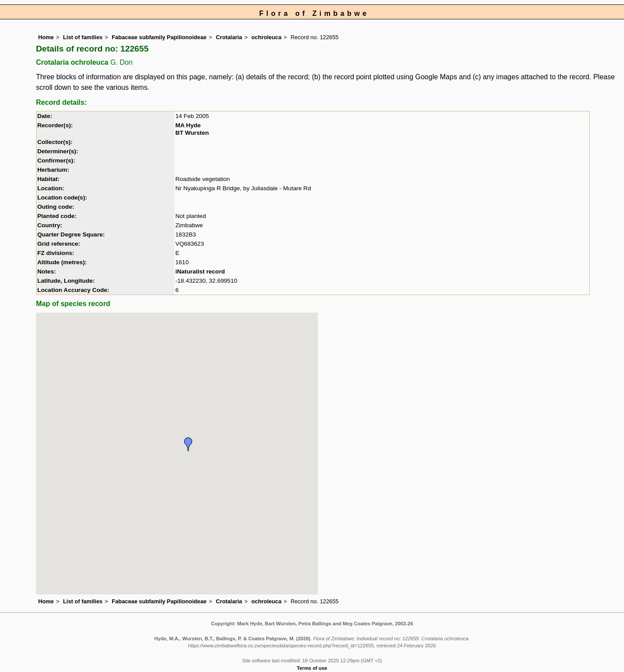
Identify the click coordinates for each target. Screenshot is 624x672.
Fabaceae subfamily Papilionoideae (159, 37)
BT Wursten (192, 133)
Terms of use (312, 668)
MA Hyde (188, 125)
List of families (83, 37)
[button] (188, 444)
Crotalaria (229, 37)
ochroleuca (266, 37)
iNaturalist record (200, 271)
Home (46, 37)
